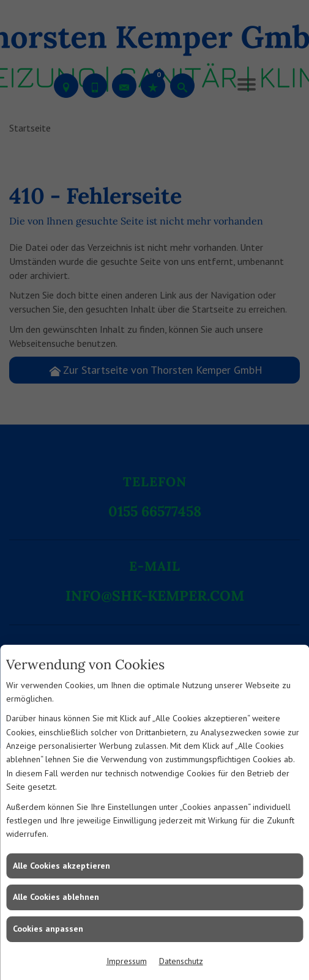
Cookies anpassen (48, 929)
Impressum (127, 961)
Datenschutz (181, 961)
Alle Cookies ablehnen (56, 897)
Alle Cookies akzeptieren (61, 866)
